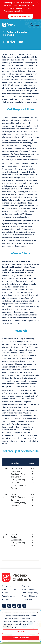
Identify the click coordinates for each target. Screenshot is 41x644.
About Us (5, 599)
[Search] (32, 25)
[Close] (38, 3)
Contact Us (6, 586)
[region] (20, 626)
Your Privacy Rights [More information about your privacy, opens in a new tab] (11, 627)
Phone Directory (8, 596)
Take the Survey (21, 16)
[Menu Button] (37, 25)
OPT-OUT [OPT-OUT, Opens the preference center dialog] (21, 632)
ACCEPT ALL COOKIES (20, 638)
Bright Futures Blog (30, 589)
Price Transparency (30, 593)
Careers (25, 586)
